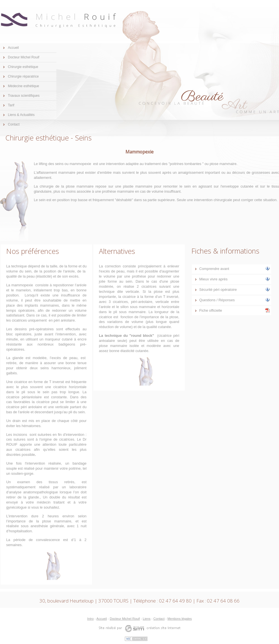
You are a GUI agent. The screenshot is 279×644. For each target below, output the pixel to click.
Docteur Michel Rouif (24, 57)
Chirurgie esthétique (23, 67)
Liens (147, 619)
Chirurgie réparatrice (23, 76)
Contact (14, 124)
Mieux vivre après (234, 279)
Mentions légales (180, 619)
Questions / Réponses (234, 300)
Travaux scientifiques (24, 96)
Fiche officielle (234, 310)
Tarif (11, 105)
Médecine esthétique (24, 86)
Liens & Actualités (21, 115)
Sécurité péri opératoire (234, 289)
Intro (90, 619)
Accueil (13, 48)
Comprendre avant (234, 269)
